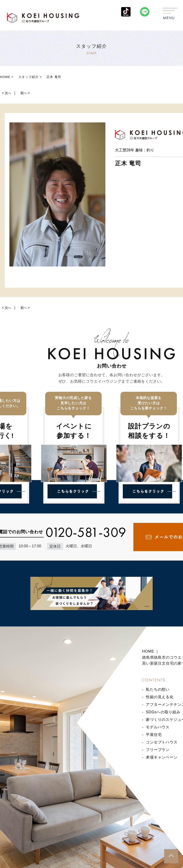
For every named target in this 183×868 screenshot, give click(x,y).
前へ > (25, 93)
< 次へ (7, 93)
